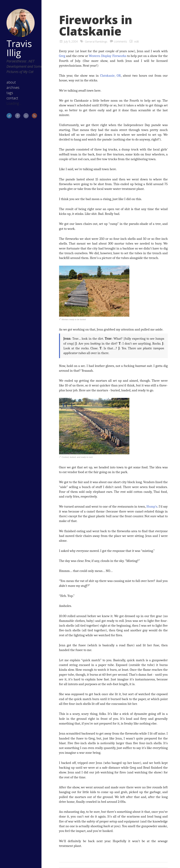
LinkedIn (24, 119)
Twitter (8, 119)
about (10, 85)
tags (8, 96)
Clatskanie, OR (111, 76)
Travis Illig (18, 46)
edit (137, 41)
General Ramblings (96, 41)
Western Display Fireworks (108, 56)
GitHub (16, 119)
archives (11, 91)
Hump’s (152, 506)
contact (11, 101)
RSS (33, 119)
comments (121, 41)
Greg (62, 56)
